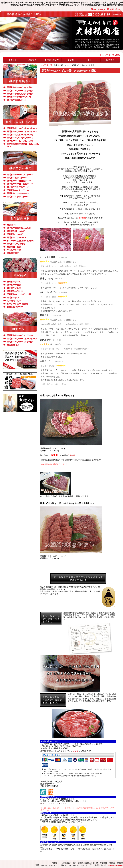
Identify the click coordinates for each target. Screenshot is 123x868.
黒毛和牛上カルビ (15, 234)
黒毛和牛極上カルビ (16, 231)
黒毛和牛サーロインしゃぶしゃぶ (22, 128)
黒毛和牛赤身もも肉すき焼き (20, 94)
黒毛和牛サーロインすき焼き (20, 87)
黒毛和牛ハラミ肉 (15, 291)
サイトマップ (99, 9)
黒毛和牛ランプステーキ (18, 187)
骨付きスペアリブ (15, 307)
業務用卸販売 (13, 253)
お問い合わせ (115, 9)
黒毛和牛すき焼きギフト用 (19, 97)
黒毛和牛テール (14, 282)
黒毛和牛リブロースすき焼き (20, 91)
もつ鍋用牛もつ (14, 301)
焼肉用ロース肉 (14, 247)
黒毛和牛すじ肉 (14, 285)
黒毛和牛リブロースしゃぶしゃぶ (22, 132)
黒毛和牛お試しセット (17, 100)
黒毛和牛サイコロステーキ (19, 181)
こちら (75, 751)
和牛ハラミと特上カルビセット (21, 241)
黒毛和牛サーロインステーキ (20, 175)
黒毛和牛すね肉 (14, 288)
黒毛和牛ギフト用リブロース (20, 138)
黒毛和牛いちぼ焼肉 (16, 244)
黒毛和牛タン (13, 298)
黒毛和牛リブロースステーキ (20, 184)
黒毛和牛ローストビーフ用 (19, 294)
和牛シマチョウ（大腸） (18, 304)
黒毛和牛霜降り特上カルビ (19, 228)
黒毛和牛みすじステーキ (18, 190)
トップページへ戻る (111, 55)
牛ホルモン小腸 (14, 250)
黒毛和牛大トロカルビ (17, 238)
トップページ (46, 65)
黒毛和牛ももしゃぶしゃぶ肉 (20, 135)
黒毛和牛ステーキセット (18, 193)
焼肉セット (12, 225)
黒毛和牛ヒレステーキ (17, 178)
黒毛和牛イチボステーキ (18, 197)
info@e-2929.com (115, 865)
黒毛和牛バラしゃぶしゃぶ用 (20, 141)
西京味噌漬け (13, 345)
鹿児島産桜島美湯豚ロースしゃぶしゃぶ (23, 145)
